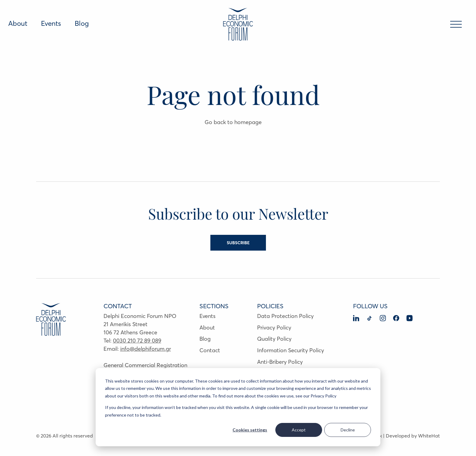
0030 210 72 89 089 (137, 341)
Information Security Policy (291, 350)
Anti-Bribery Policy (280, 362)
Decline (348, 430)
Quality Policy (274, 339)
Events (51, 23)
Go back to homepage (233, 122)
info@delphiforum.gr (146, 349)
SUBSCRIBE (238, 243)
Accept (299, 430)
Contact (210, 350)
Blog (82, 23)
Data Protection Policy (285, 316)
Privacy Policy (274, 328)
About (18, 23)
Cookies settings (250, 430)
